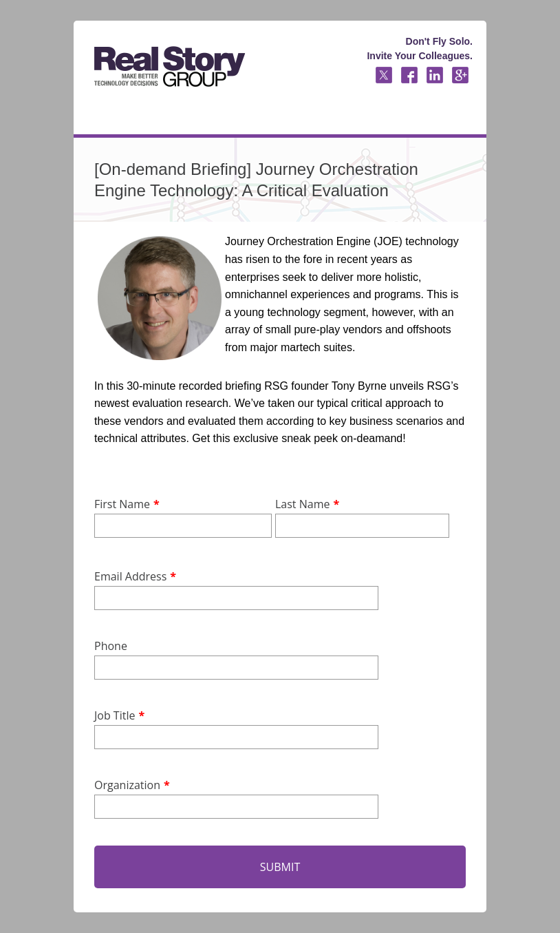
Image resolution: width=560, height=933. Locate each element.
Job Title (115, 715)
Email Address (130, 576)
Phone (111, 646)
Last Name (302, 504)
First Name (122, 504)
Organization (127, 785)
